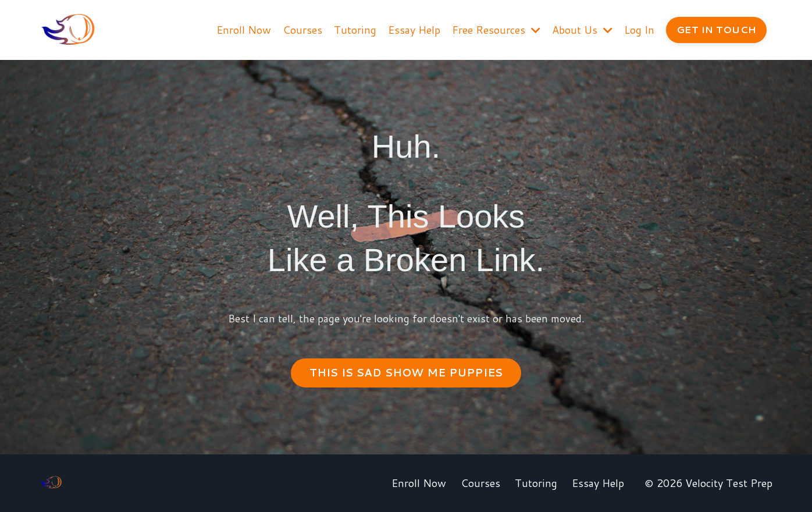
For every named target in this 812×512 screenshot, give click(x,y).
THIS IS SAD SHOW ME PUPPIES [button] (406, 372)
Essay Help (414, 30)
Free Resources (496, 30)
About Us (582, 30)
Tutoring (355, 30)
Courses (302, 30)
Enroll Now (244, 30)
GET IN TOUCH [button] (716, 29)
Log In (639, 30)
